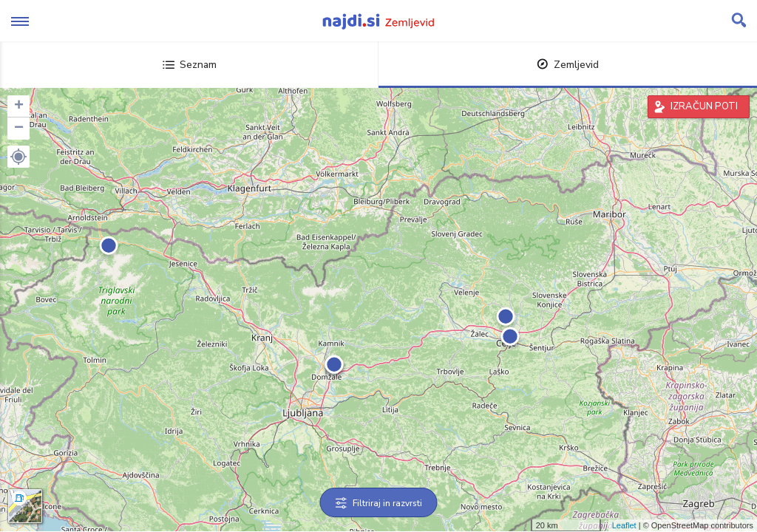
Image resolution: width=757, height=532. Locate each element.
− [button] (19, 129)
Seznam (190, 65)
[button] (18, 157)
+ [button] (19, 106)
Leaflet (624, 525)
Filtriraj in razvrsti (379, 503)
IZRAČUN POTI (704, 106)
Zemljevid (568, 65)
